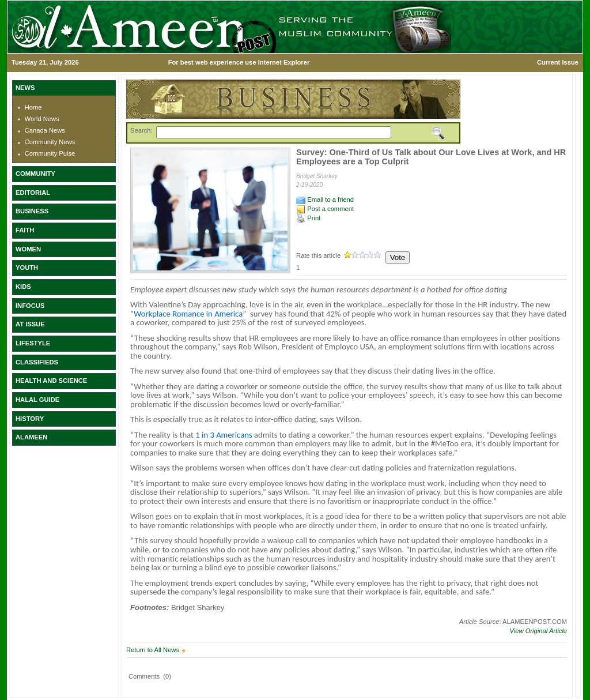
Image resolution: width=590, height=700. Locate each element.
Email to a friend (325, 200)
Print (308, 218)
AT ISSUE (30, 324)
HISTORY (30, 419)
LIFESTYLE (33, 343)
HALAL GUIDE (37, 400)
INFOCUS (30, 306)
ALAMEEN (31, 437)
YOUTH (27, 268)
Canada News (45, 130)
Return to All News (153, 650)
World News (42, 119)
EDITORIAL (33, 193)
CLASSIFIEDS (37, 362)
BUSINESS (32, 211)
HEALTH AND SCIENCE (51, 381)
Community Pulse (50, 153)
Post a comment (325, 209)
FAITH (25, 230)
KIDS (23, 287)
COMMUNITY (35, 174)
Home (33, 107)
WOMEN (28, 249)
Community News (50, 142)
